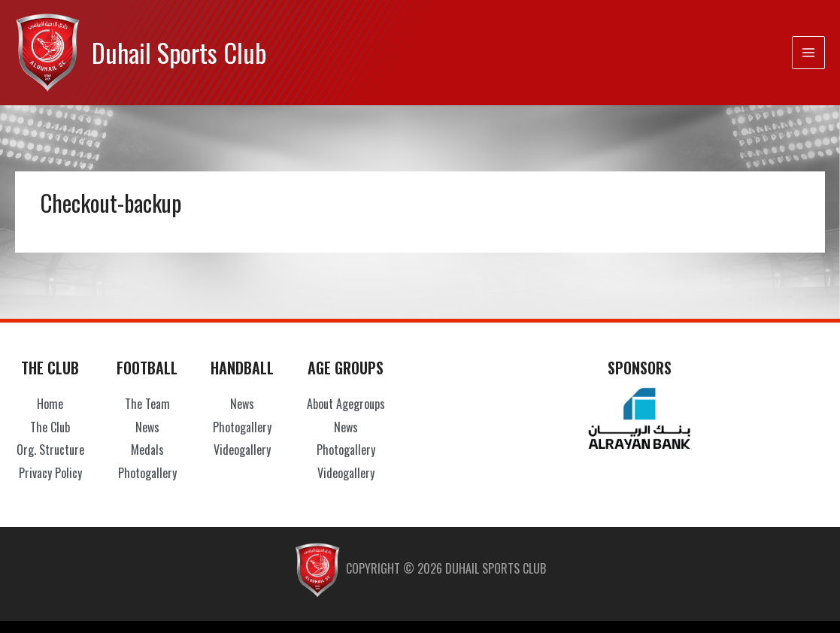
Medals (147, 450)
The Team (147, 404)
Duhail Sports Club (179, 52)
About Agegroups (346, 404)
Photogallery (147, 473)
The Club (50, 427)
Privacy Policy (50, 473)
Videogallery (242, 450)
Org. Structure (50, 450)
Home (50, 404)
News (147, 427)
